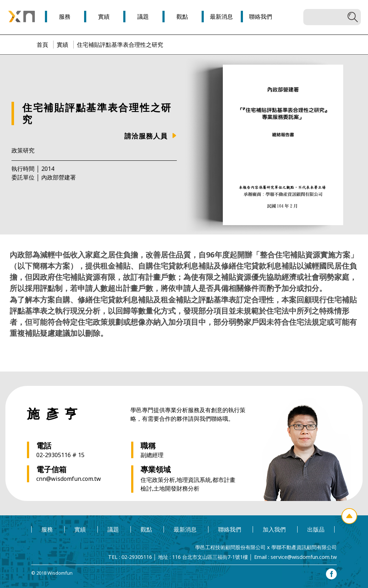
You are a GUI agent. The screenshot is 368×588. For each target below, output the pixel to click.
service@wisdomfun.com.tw (304, 557)
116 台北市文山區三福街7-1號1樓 (210, 557)
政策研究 (23, 150)
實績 (63, 45)
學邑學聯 (22, 17)
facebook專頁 (331, 574)
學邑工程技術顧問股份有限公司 (230, 547)
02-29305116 (137, 557)
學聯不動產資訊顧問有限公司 (304, 547)
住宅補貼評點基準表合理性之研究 (120, 45)
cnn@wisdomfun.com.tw (69, 479)
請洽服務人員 (146, 136)
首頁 (42, 45)
